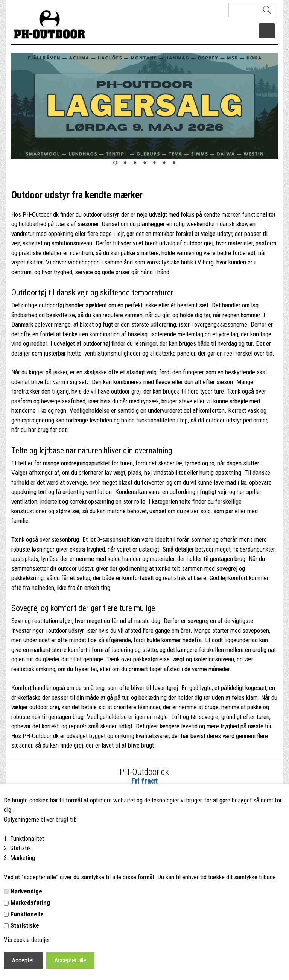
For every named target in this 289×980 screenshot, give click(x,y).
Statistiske (25, 925)
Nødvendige (26, 891)
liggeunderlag (241, 640)
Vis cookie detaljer (27, 940)
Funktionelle (27, 914)
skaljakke (95, 372)
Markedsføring (30, 903)
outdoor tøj (97, 343)
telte (185, 501)
